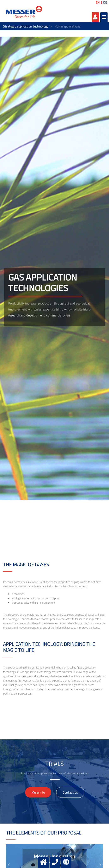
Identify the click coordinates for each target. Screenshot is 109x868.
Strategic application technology (26, 26)
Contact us (70, 792)
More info (38, 792)
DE (105, 2)
